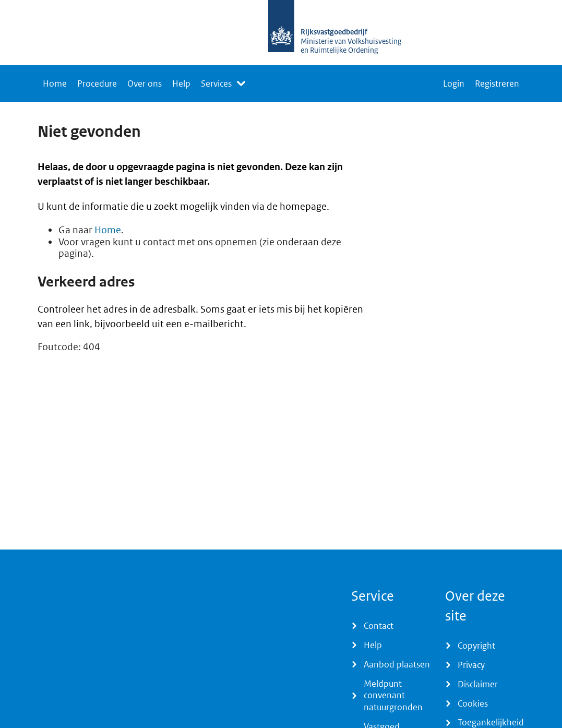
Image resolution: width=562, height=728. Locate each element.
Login (454, 83)
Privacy (471, 665)
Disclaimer (478, 684)
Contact (379, 626)
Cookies (473, 703)
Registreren (497, 83)
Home (55, 83)
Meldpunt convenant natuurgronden (393, 696)
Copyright (476, 646)
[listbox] (223, 83)
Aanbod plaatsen (397, 664)
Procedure (97, 83)
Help (181, 83)
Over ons (145, 83)
